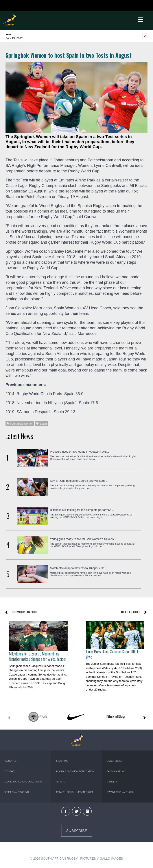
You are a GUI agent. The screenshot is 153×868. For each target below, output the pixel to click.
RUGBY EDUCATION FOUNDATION (75, 771)
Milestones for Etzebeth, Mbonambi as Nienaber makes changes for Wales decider (37, 656)
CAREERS (112, 782)
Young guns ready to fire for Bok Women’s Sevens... (83, 539)
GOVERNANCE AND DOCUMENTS (24, 782)
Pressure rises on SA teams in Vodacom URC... (80, 452)
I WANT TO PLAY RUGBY (121, 792)
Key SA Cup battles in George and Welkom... (78, 481)
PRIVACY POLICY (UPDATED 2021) (75, 792)
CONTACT (10, 771)
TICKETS (60, 782)
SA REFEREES (114, 761)
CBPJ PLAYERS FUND (17, 792)
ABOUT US (11, 761)
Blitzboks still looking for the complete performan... (82, 510)
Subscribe (77, 831)
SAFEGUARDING (116, 771)
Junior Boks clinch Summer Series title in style (112, 654)
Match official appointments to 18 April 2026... (79, 568)
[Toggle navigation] (140, 20)
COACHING (62, 761)
